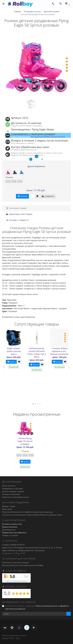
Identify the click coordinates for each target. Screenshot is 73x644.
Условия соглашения (11, 494)
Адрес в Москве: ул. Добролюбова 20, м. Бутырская (23, 550)
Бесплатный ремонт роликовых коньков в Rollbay (23, 565)
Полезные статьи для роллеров (15, 562)
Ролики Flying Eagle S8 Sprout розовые (25, 441)
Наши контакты (9, 486)
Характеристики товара (19, 214)
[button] (68, 3)
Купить (11, 362)
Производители (9, 530)
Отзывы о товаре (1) (17, 220)
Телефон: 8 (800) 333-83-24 (13, 545)
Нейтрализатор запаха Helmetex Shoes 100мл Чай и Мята (37, 353)
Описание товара (16, 208)
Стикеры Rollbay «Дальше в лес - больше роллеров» (60, 351)
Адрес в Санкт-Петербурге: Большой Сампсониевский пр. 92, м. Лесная (32, 548)
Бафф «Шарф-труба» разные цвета (14, 351)
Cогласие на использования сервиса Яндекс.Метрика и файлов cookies (32, 515)
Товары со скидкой (10, 535)
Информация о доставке (12, 489)
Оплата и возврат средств (13, 491)
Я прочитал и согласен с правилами (36, 607)
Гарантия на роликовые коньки (15, 497)
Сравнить (48, 196)
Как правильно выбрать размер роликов (48, 137)
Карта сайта (7, 509)
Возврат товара (9, 506)
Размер (10, 177)
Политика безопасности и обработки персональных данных (28, 512)
